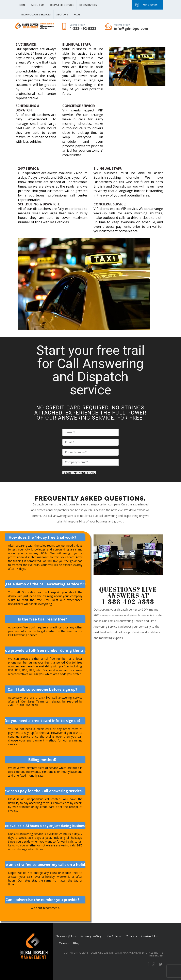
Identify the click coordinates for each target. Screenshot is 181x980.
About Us (38, 5)
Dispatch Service (62, 5)
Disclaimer (114, 936)
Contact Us (150, 936)
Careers (131, 936)
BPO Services (88, 5)
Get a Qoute (150, 5)
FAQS (77, 14)
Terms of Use (66, 936)
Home (22, 5)
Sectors (62, 14)
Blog (76, 943)
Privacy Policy (91, 936)
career (64, 943)
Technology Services (36, 14)
